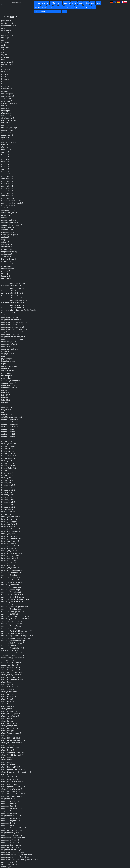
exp (94, 7)
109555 (22, 283)
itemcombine (40, 11)
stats (61, 7)
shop (65, 11)
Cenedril (57, 11)
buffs (50, 7)
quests (37, 7)
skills (44, 7)
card (93, 3)
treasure (87, 7)
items (59, 3)
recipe (86, 3)
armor (74, 3)
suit (80, 3)
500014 (12, 17)
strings (37, 3)
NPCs (53, 3)
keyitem (79, 7)
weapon (67, 3)
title (56, 7)
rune (98, 3)
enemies (45, 3)
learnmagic (69, 7)
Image (49, 11)
